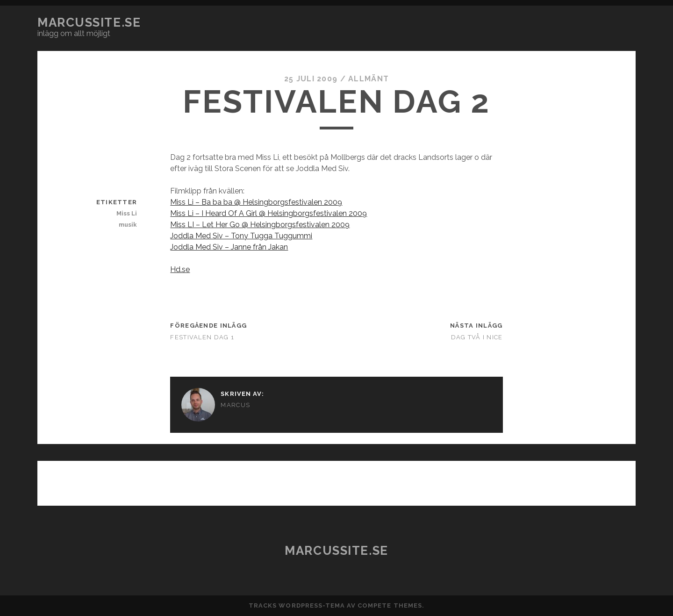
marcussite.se (89, 22)
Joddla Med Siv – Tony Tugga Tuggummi (241, 236)
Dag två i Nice (477, 337)
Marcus (235, 405)
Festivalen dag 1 (202, 337)
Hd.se (180, 269)
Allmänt (369, 79)
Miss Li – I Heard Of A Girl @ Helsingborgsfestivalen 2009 (268, 213)
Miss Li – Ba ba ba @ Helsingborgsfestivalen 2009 (256, 202)
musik (128, 225)
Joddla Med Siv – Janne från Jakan (229, 247)
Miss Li (127, 213)
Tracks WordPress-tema (297, 605)
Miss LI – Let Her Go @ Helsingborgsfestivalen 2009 (260, 225)
